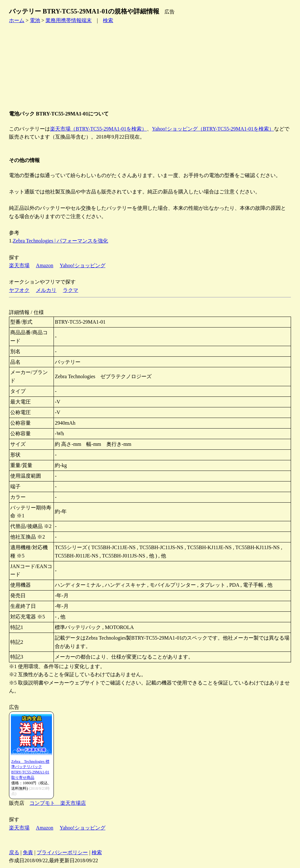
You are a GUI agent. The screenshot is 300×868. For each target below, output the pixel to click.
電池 (35, 20)
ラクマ (71, 290)
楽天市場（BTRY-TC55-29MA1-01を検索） (98, 129)
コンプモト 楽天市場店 (58, 803)
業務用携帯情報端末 (69, 20)
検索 (108, 20)
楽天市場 (19, 265)
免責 (28, 852)
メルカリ (46, 290)
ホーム (17, 20)
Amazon (45, 265)
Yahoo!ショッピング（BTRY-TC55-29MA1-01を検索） (213, 129)
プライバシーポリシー (62, 852)
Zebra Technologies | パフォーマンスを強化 (60, 241)
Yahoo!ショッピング (82, 265)
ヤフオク (19, 290)
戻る (14, 852)
